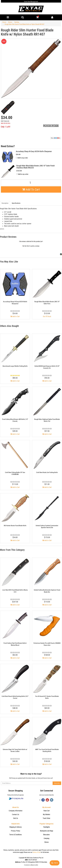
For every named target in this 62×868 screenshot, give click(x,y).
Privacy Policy (15, 831)
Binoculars (46, 835)
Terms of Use (37, 852)
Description (5, 203)
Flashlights (47, 827)
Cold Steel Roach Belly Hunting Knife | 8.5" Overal (15, 697)
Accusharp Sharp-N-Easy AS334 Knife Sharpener (15, 303)
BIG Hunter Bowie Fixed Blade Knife (15, 526)
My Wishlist (46, 814)
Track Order (46, 818)
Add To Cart (31, 189)
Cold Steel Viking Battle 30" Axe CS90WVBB (15, 473)
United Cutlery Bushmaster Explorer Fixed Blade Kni (47, 591)
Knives (47, 842)
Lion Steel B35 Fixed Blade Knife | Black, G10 (15, 591)
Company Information (16, 811)
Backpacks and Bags (47, 831)
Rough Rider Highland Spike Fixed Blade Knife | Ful (47, 420)
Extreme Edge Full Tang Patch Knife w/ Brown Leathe (15, 750)
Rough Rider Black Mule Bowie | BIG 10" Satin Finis (47, 303)
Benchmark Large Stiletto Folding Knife (15, 366)
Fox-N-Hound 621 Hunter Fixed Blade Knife (47, 697)
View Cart (47, 811)
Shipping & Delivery (16, 827)
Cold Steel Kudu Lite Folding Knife (47, 472)
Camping (46, 838)
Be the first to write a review (31, 246)
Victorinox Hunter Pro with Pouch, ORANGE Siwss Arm (47, 644)
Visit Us (16, 818)
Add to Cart (15, 316)
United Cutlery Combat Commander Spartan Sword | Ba (47, 527)
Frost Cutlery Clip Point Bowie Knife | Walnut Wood (15, 644)
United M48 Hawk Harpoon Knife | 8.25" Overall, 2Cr (47, 367)
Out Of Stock (47, 316)
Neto (37, 865)
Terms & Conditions (15, 835)
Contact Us (16, 814)
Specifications (16, 203)
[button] (31, 246)
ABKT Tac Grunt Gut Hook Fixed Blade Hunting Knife (47, 750)
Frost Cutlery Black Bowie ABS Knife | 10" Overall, (15, 420)
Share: (56, 138)
